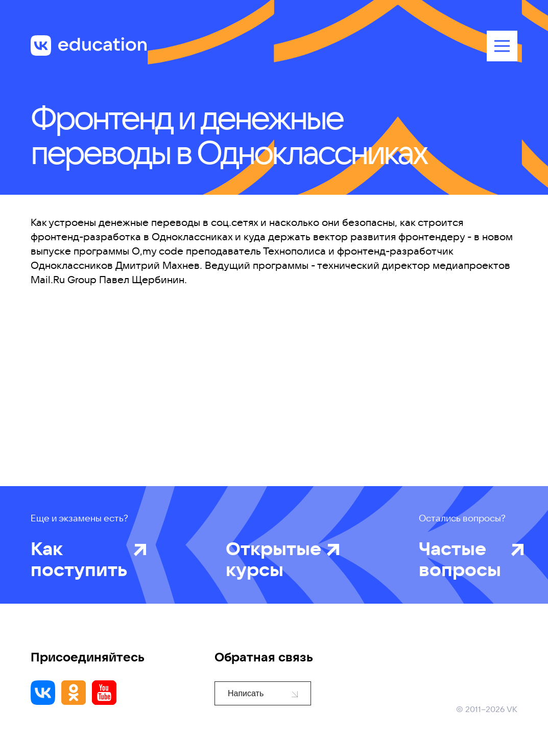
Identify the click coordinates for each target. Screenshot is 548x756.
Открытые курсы (273, 559)
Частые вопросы (462, 559)
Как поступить (79, 559)
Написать (263, 693)
